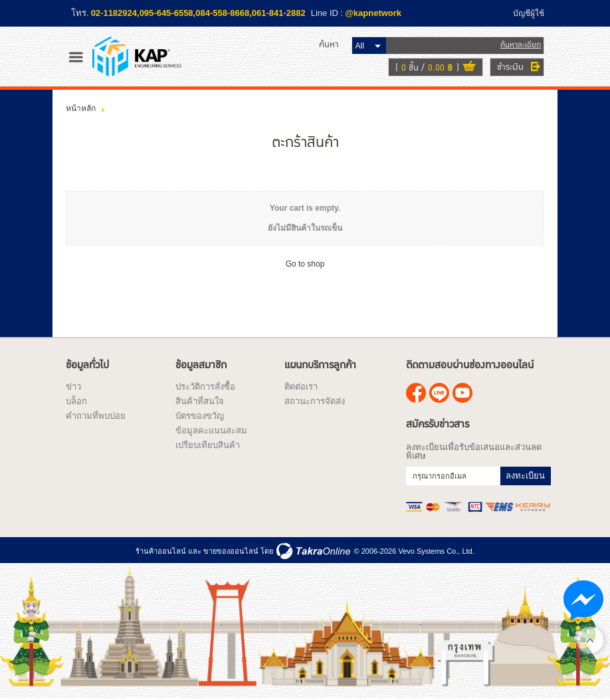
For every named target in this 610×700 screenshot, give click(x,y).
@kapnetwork (373, 13)
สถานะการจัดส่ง (315, 401)
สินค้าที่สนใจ (200, 401)
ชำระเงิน (510, 67)
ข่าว (73, 387)
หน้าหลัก (81, 108)
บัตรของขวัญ (200, 416)
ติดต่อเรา (301, 387)
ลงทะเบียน (525, 476)
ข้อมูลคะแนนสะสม (211, 430)
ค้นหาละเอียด (521, 45)
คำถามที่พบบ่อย (96, 416)
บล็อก (76, 401)
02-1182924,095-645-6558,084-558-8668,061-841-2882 (198, 13)
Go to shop (305, 264)
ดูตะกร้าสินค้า (469, 68)
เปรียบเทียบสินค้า (208, 445)
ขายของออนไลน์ (231, 551)
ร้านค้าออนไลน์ (161, 551)
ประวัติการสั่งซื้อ (205, 387)
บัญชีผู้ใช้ (529, 13)
